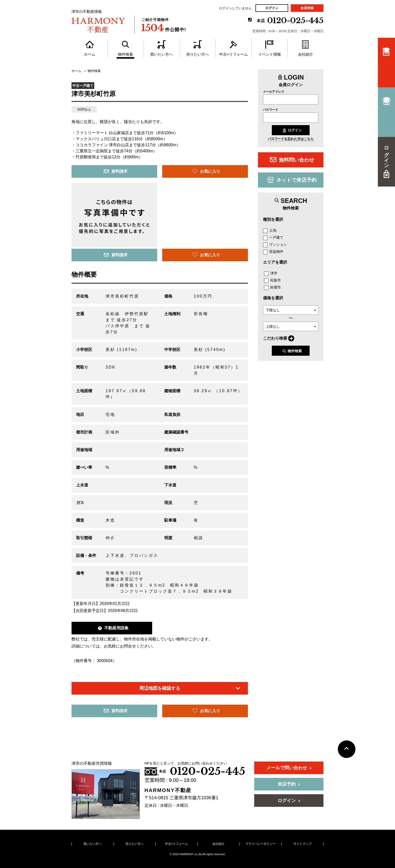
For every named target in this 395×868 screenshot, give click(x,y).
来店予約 (289, 784)
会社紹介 (218, 844)
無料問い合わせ (292, 160)
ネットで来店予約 (292, 180)
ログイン (272, 8)
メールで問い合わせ (289, 768)
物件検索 (292, 351)
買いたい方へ (92, 844)
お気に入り (206, 171)
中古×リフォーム (176, 844)
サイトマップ (303, 844)
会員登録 (307, 8)
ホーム (76, 71)
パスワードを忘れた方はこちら (291, 139)
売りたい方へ (135, 844)
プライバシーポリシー (260, 844)
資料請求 (116, 171)
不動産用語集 (113, 628)
